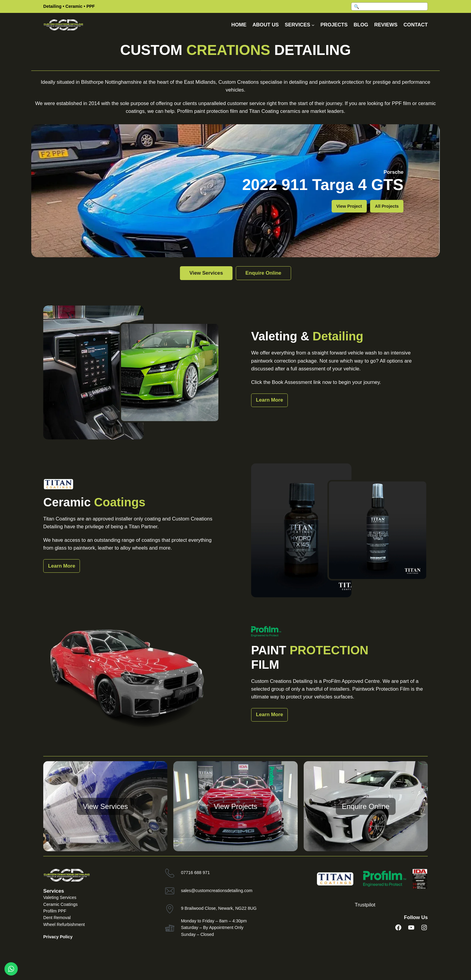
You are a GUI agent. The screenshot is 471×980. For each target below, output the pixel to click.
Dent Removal (57, 918)
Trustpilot (365, 905)
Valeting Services (60, 897)
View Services (204, 273)
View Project (349, 206)
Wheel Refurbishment (64, 924)
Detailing (52, 6)
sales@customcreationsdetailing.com (217, 891)
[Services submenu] (313, 25)
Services (54, 891)
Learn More (269, 400)
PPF (91, 6)
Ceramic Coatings (60, 904)
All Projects (387, 206)
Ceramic (74, 6)
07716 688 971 (195, 873)
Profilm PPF (55, 911)
